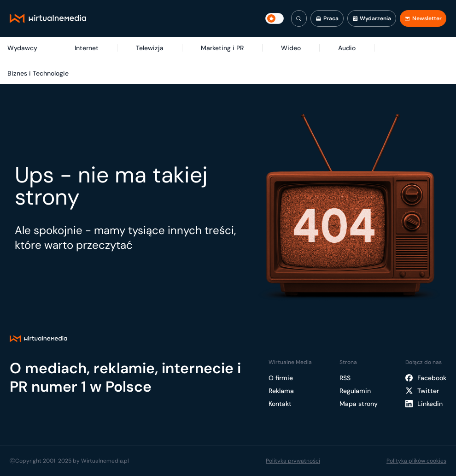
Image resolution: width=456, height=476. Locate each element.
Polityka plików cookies (416, 461)
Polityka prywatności (293, 461)
